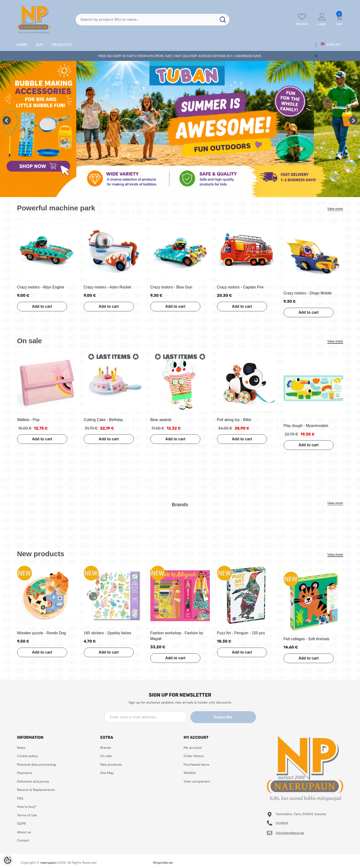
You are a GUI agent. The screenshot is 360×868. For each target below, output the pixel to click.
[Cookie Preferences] (8, 860)
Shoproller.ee (163, 863)
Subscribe (234, 717)
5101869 (282, 823)
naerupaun (48, 863)
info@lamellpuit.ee (290, 833)
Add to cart (41, 306)
